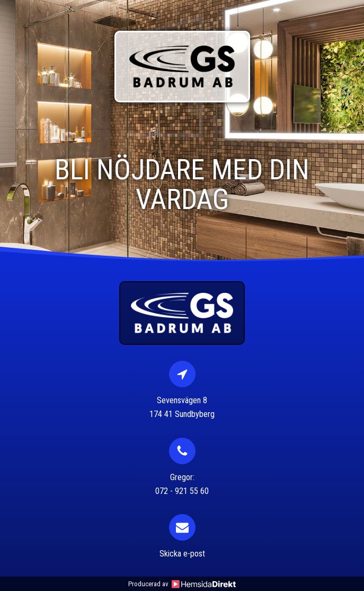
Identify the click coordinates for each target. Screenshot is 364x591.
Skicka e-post (182, 554)
